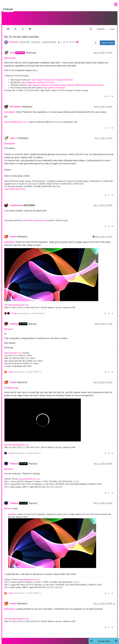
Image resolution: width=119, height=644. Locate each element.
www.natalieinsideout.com (15, 186)
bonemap (14, 321)
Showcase (14, 39)
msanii (13, 234)
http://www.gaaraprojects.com (17, 302)
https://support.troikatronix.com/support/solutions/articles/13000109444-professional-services (66, 82)
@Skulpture (27, 104)
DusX (12, 50)
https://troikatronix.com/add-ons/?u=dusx (38, 79)
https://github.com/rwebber (54, 85)
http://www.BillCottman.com (16, 119)
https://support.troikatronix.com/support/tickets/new (52, 77)
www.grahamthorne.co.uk (29, 476)
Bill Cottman (16, 104)
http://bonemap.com (13, 350)
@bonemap (31, 50)
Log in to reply (107, 40)
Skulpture (14, 461)
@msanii (33, 321)
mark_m (14, 135)
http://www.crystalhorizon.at (35, 217)
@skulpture (10, 109)
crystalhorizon (16, 202)
